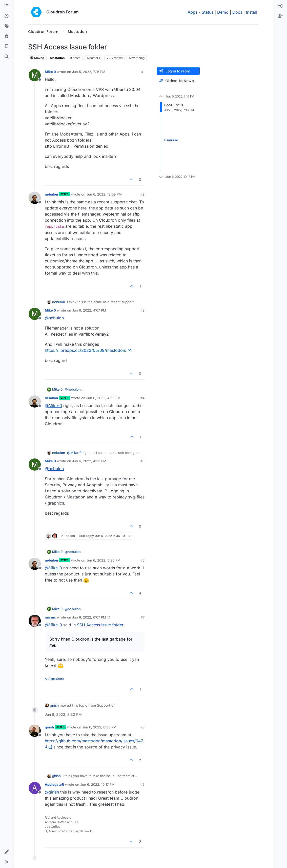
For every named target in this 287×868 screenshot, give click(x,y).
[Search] (7, 57)
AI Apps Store (54, 679)
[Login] (280, 6)
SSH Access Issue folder (100, 625)
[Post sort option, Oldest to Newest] (178, 81)
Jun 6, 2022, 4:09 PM (103, 398)
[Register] (280, 16)
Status (208, 12)
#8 (142, 727)
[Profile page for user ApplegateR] (35, 788)
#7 (143, 617)
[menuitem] (280, 6)
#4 (142, 398)
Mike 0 (50, 72)
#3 (142, 310)
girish (54, 705)
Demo (223, 12)
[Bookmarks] (7, 47)
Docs (237, 12)
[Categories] (7, 6)
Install (251, 12)
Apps (192, 12)
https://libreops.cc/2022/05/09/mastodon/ (88, 350)
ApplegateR (54, 784)
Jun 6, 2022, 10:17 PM (97, 784)
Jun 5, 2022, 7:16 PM (89, 72)
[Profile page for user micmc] (35, 621)
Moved (37, 58)
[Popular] (7, 36)
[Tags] (7, 26)
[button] (7, 852)
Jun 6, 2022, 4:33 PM (89, 461)
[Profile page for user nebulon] (35, 198)
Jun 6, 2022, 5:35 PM (103, 560)
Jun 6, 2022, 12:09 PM (104, 194)
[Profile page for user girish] (35, 731)
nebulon (51, 194)
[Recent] (7, 16)
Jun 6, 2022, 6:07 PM (89, 617)
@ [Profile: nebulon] (54, 318)
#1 (143, 72)
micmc (50, 617)
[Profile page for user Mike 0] (35, 75)
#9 (142, 784)
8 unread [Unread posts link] (171, 140)
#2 (142, 194)
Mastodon (57, 58)
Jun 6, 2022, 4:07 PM (89, 310)
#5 (142, 461)
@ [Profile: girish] (52, 792)
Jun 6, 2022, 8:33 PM (99, 727)
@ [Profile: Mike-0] (53, 406)
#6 (142, 560)
